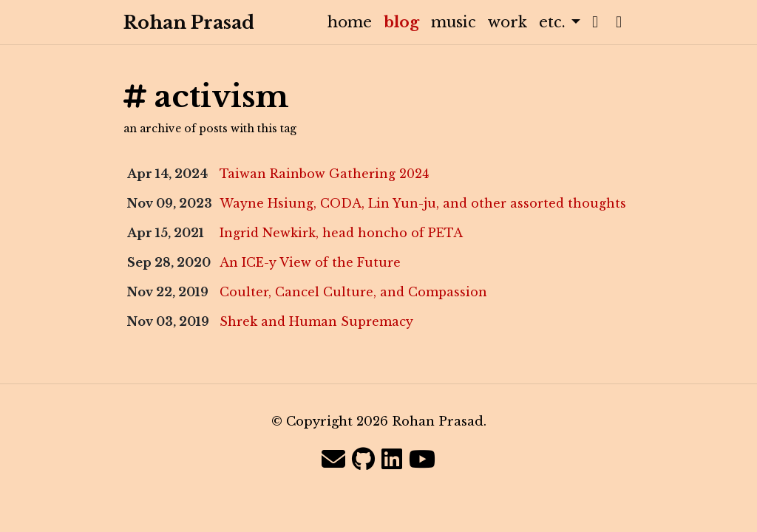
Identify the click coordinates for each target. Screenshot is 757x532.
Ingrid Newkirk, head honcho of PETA (341, 233)
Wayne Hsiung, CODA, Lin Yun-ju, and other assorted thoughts (423, 203)
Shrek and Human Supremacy (316, 321)
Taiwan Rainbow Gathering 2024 (324, 174)
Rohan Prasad (174, 23)
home (350, 22)
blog (404, 22)
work (508, 22)
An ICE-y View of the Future (310, 262)
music (454, 22)
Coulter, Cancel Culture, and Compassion (353, 292)
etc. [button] (554, 22)
